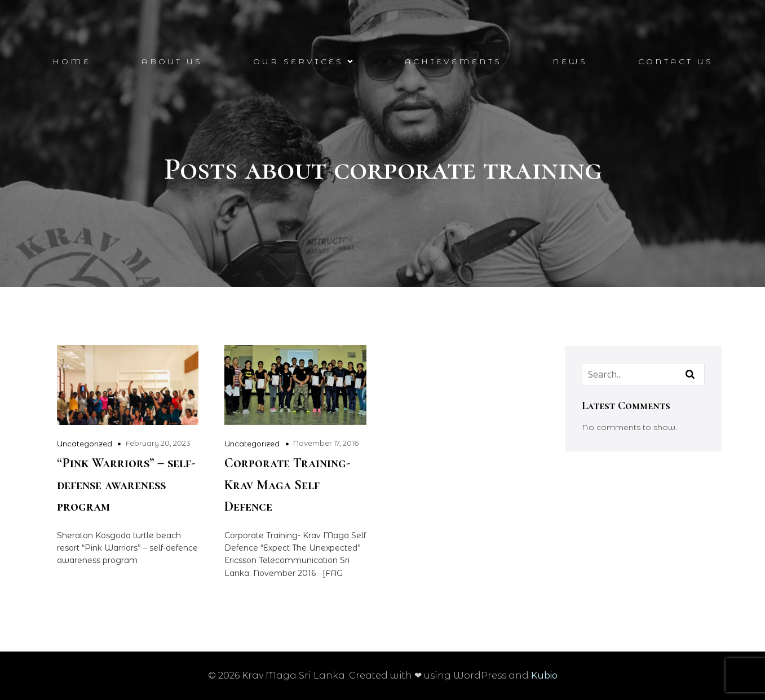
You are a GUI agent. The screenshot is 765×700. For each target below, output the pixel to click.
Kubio (544, 675)
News (570, 62)
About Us (172, 62)
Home (72, 62)
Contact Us (676, 62)
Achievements (453, 62)
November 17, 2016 (326, 443)
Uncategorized (85, 444)
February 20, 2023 (158, 443)
